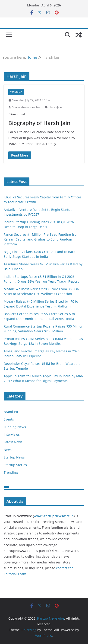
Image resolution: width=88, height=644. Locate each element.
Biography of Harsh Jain (39, 123)
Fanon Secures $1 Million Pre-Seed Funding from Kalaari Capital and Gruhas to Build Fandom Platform (42, 239)
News (8, 450)
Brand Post (12, 412)
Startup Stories (15, 465)
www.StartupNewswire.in (54, 516)
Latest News (13, 442)
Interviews (12, 434)
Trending (16, 92)
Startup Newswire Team (28, 107)
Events (9, 419)
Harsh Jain (55, 107)
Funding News (15, 427)
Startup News (14, 457)
